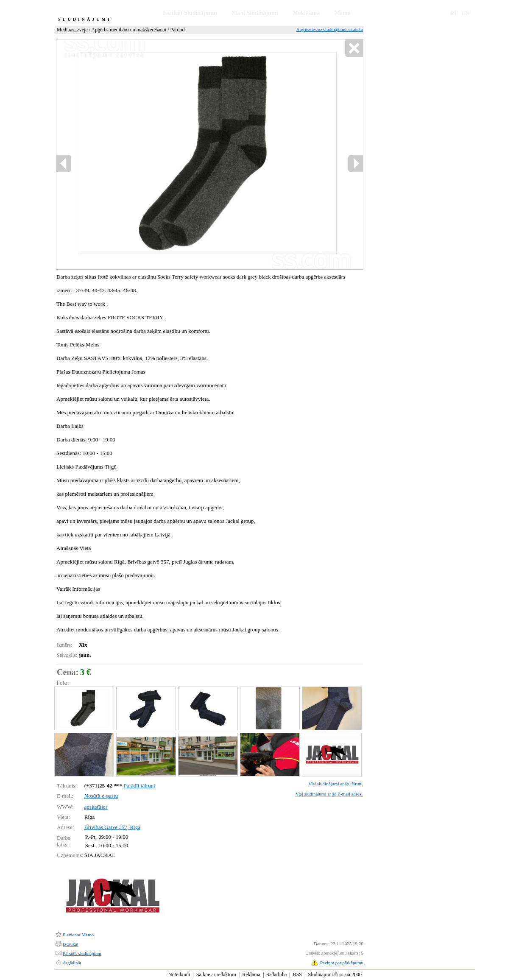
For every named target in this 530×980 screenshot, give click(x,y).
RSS (297, 974)
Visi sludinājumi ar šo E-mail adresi (329, 794)
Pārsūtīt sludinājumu (82, 953)
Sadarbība (276, 974)
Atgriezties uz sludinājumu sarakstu (330, 29)
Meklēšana (306, 13)
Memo (343, 13)
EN (466, 13)
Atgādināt (72, 963)
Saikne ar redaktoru (216, 974)
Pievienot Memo (78, 935)
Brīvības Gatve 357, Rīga (112, 827)
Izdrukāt (71, 944)
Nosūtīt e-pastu (101, 796)
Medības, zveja (72, 30)
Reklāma (251, 974)
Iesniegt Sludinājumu (190, 13)
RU (454, 13)
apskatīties (96, 807)
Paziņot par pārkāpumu (342, 963)
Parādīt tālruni (139, 786)
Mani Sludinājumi (255, 13)
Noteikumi (179, 974)
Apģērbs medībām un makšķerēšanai (129, 30)
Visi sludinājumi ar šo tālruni (335, 784)
